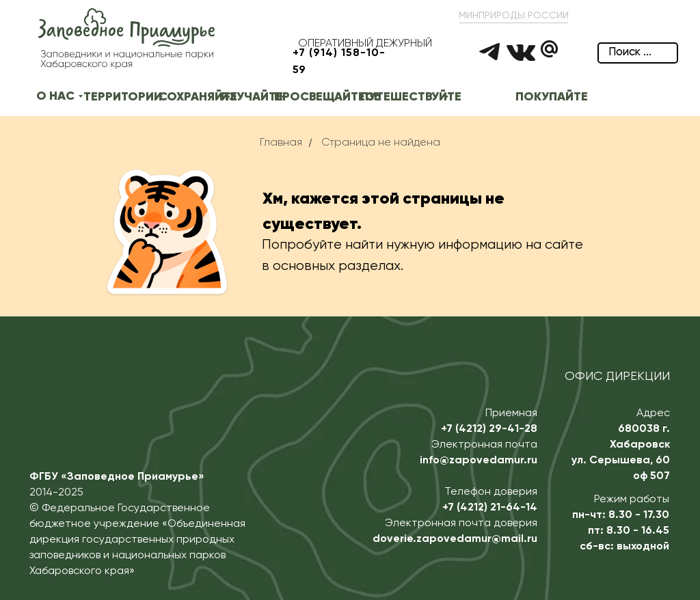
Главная (281, 143)
